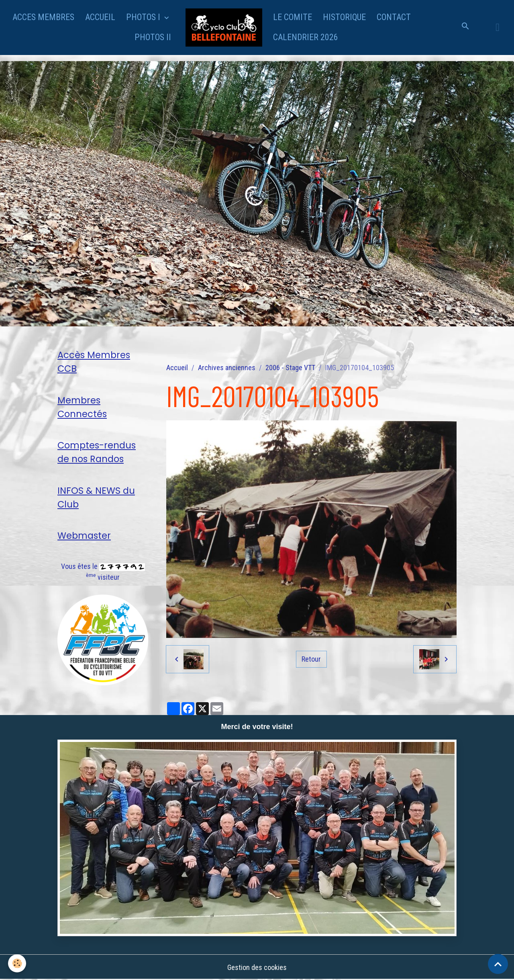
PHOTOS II (153, 37)
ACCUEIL (100, 17)
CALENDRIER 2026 (306, 37)
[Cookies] (17, 963)
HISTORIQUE (344, 17)
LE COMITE (293, 17)
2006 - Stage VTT (290, 368)
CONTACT (394, 17)
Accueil (177, 368)
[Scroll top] (498, 964)
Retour (311, 659)
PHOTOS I (144, 17)
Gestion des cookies (257, 967)
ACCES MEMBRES (43, 17)
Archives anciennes (227, 368)
